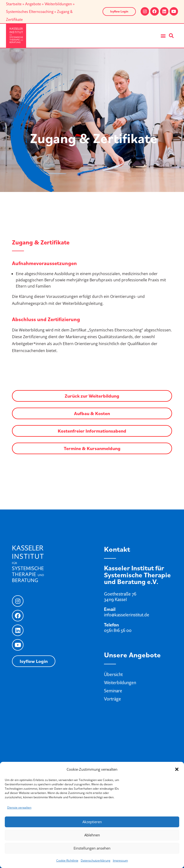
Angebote (33, 4)
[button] (177, 769)
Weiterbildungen (58, 4)
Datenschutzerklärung (96, 860)
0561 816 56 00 (118, 630)
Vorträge (112, 699)
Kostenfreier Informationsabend (92, 431)
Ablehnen (92, 835)
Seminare (113, 691)
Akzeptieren (92, 822)
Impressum (120, 860)
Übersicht (113, 674)
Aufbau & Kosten (92, 413)
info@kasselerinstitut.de (127, 615)
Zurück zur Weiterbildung (92, 396)
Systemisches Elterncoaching (30, 12)
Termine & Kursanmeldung (92, 448)
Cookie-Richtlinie (67, 860)
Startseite (14, 4)
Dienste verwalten (19, 807)
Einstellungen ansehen (92, 848)
